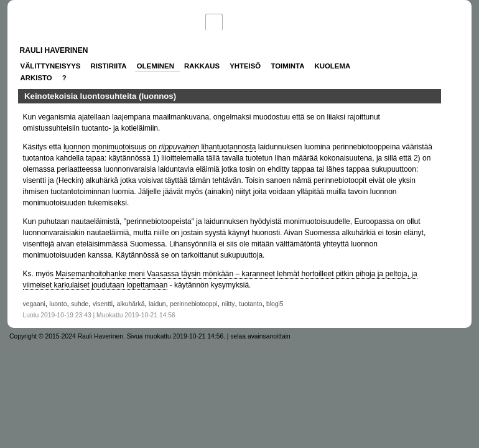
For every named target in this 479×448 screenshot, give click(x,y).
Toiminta (287, 66)
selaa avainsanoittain (260, 336)
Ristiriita (109, 66)
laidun (157, 304)
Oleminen (156, 66)
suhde (80, 304)
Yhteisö (245, 66)
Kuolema (333, 66)
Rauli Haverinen (54, 50)
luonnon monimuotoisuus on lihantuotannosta (160, 147)
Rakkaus (202, 66)
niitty (228, 304)
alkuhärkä (131, 304)
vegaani (34, 304)
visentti (103, 304)
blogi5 (275, 304)
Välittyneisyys (51, 66)
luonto (58, 304)
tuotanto (250, 304)
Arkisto (36, 78)
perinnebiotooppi (193, 304)
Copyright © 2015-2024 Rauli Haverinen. (67, 336)
